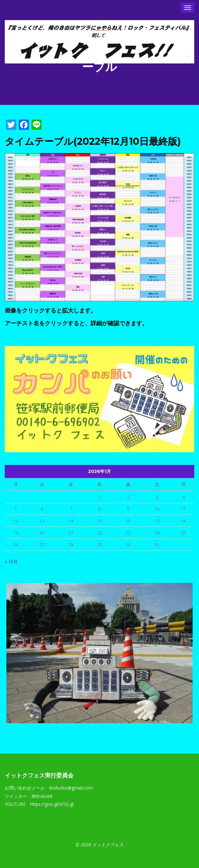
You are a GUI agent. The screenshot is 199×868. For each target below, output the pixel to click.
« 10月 (11, 561)
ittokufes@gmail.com (71, 788)
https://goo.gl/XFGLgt (52, 804)
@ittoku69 (42, 796)
